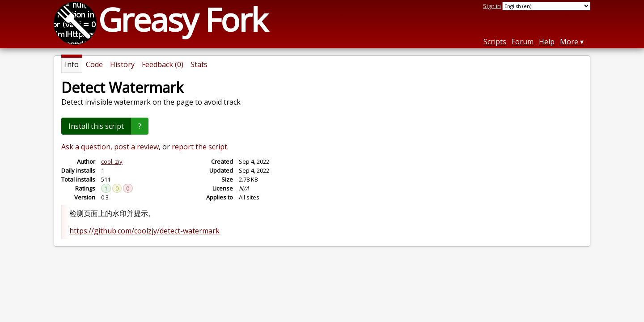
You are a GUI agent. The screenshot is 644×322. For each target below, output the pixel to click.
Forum (523, 42)
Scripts (495, 42)
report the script (199, 147)
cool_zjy (112, 161)
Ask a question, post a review (110, 147)
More (569, 42)
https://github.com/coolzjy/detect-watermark (144, 231)
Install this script (96, 126)
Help (547, 42)
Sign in (492, 6)
